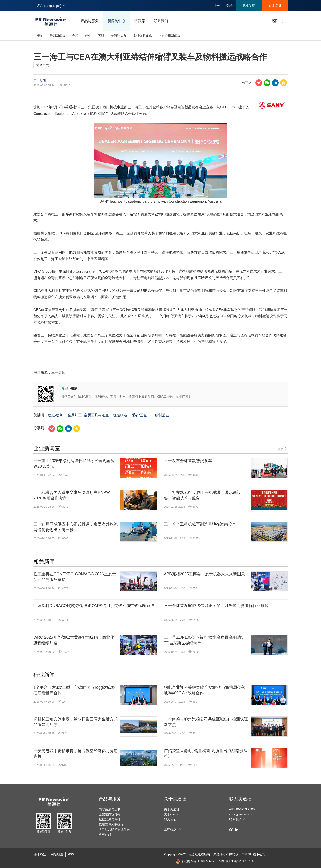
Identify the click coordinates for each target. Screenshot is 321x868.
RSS (71, 854)
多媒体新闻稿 (142, 36)
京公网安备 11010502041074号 (200, 861)
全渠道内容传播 (110, 814)
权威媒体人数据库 (111, 824)
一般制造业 (160, 415)
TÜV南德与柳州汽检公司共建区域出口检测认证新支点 (206, 722)
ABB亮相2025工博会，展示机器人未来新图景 (204, 574)
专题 (75, 36)
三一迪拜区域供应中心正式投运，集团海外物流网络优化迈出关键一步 (76, 527)
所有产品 (105, 834)
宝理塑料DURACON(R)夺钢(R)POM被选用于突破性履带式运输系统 (94, 606)
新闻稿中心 (116, 21)
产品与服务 (90, 21)
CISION (247, 854)
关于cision (171, 814)
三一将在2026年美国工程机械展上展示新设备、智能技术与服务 (202, 495)
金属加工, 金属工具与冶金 (88, 415)
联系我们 (161, 21)
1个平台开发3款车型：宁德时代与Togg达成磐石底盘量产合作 (74, 690)
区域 (101, 36)
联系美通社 (240, 799)
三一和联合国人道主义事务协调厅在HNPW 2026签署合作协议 (72, 495)
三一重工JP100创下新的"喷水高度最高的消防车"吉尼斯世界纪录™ (204, 640)
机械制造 (120, 415)
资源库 (140, 21)
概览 (40, 36)
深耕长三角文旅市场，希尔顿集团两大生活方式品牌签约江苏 (76, 722)
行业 (88, 36)
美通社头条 (119, 36)
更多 (283, 449)
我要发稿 (249, 6)
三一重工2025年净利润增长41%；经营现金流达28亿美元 (74, 464)
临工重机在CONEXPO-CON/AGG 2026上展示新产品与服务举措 (75, 577)
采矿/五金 (139, 415)
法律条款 (40, 854)
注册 (216, 6)
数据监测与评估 (110, 819)
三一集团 (40, 81)
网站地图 (57, 854)
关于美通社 (175, 799)
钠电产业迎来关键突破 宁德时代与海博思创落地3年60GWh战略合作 (205, 690)
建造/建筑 (56, 415)
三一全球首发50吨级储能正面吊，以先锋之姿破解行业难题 (216, 606)
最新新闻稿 (58, 36)
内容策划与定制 (110, 809)
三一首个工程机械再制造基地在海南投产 (200, 524)
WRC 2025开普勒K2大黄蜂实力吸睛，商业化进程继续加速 (74, 640)
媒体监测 (275, 6)
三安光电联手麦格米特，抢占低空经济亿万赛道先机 (76, 754)
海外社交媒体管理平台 (114, 829)
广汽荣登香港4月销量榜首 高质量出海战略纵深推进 (206, 754)
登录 (229, 6)
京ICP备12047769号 (240, 861)
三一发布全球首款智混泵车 (188, 461)
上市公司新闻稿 (169, 36)
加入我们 (170, 819)
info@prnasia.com (242, 814)
